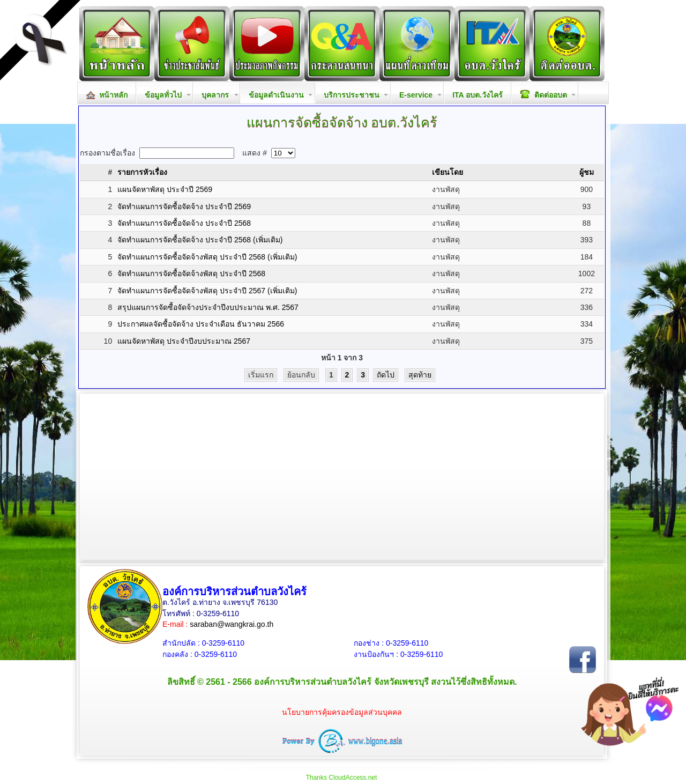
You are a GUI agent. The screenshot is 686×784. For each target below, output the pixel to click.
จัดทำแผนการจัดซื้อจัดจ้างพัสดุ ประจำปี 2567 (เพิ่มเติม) (207, 291)
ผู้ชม (587, 172)
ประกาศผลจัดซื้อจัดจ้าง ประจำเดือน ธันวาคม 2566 (201, 324)
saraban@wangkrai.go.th (232, 624)
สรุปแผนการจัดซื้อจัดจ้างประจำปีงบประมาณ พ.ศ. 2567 (208, 307)
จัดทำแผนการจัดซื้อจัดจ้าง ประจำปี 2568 (184, 223)
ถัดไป (386, 375)
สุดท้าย (420, 375)
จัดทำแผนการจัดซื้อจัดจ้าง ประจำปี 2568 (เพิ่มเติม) (200, 240)
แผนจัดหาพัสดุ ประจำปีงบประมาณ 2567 (184, 341)
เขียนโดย (448, 172)
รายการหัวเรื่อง (142, 172)
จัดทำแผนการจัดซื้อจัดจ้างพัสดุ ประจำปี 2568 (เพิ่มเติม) (207, 257)
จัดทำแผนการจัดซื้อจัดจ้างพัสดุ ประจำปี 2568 (191, 273)
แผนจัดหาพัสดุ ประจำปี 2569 (165, 189)
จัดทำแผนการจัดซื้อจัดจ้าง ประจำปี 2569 (184, 206)
